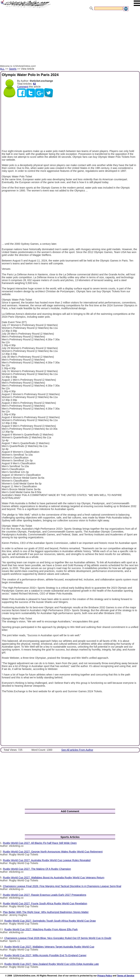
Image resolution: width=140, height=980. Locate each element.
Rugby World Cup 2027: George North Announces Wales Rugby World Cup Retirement (53, 852)
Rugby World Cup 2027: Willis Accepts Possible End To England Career (45, 955)
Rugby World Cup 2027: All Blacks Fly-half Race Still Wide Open (40, 843)
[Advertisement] (70, 38)
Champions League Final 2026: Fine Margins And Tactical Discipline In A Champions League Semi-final (62, 886)
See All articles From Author (77, 750)
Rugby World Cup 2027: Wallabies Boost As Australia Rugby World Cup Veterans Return (54, 878)
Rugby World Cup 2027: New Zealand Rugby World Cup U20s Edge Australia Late (52, 964)
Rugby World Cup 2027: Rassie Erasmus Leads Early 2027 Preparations (45, 895)
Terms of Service (126, 976)
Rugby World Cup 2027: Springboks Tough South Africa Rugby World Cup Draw (50, 921)
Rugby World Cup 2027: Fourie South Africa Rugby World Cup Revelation (45, 903)
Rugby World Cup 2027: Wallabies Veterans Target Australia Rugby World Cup (49, 947)
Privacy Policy (105, 976)
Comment (23, 87)
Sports (13, 69)
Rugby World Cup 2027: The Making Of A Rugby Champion (37, 869)
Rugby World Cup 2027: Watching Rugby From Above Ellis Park (41, 929)
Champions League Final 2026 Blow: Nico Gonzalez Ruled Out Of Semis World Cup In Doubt (58, 938)
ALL (2, 69)
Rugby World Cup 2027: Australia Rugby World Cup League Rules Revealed (47, 860)
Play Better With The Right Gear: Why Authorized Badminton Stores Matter (46, 912)
